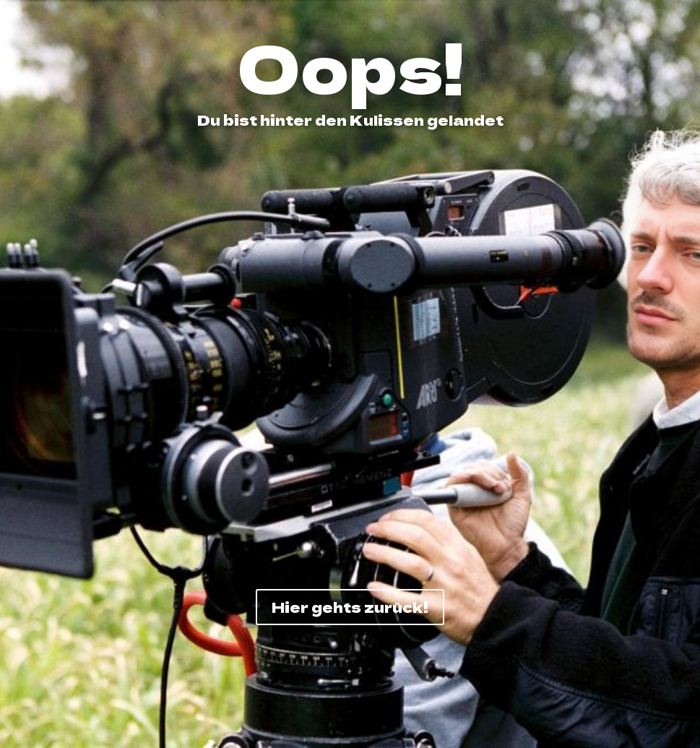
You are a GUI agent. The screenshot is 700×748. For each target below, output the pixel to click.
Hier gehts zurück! (350, 607)
